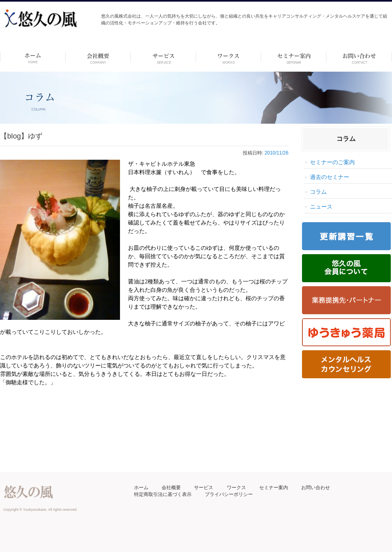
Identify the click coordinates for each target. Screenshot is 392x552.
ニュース (321, 207)
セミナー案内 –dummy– (294, 57)
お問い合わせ (316, 488)
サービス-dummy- (163, 57)
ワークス (229, 57)
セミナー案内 (274, 488)
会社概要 (171, 488)
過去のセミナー (330, 177)
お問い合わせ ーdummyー (359, 57)
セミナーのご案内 (332, 162)
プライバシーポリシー (229, 494)
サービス (204, 488)
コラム (318, 192)
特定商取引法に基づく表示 (163, 494)
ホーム (33, 57)
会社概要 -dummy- (98, 57)
